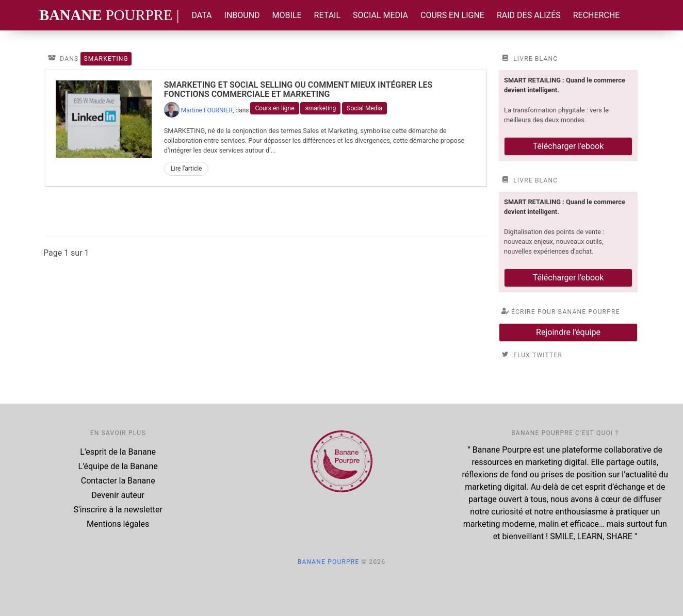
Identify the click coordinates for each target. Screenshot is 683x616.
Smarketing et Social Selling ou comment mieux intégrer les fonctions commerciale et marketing (298, 89)
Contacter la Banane (118, 481)
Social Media (380, 15)
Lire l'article (186, 169)
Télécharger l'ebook (568, 146)
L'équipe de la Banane (118, 466)
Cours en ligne (452, 15)
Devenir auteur (118, 495)
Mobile (287, 15)
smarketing (320, 108)
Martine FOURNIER (207, 110)
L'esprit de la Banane (118, 452)
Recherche (597, 15)
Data (201, 15)
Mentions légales (118, 524)
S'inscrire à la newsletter (118, 510)
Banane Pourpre (329, 562)
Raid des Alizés (529, 15)
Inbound (242, 15)
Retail (327, 15)
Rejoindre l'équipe (568, 332)
